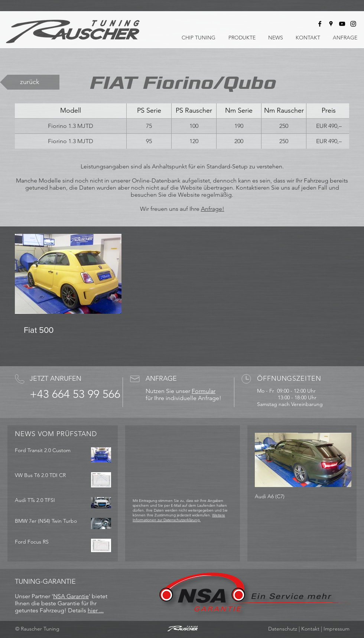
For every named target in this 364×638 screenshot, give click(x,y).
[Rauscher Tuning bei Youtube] (342, 24)
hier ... (96, 610)
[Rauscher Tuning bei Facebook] (320, 24)
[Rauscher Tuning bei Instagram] (353, 24)
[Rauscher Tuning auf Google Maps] (331, 24)
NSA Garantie (71, 596)
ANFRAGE (161, 378)
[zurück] (30, 82)
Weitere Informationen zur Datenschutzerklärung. (179, 518)
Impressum (337, 629)
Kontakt (310, 629)
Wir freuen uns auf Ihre (170, 209)
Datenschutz (283, 629)
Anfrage (212, 209)
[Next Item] (339, 460)
